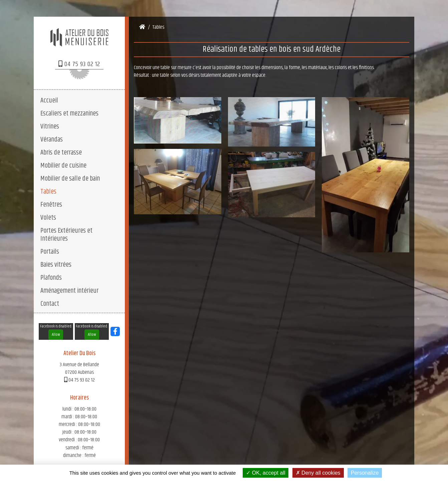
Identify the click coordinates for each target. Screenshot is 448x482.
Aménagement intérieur (69, 291)
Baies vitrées (56, 265)
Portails (50, 252)
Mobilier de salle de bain (70, 179)
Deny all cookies (318, 473)
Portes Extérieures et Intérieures (66, 235)
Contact (50, 304)
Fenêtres (51, 205)
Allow (56, 335)
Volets (48, 218)
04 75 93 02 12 (79, 64)
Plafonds (51, 278)
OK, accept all (266, 473)
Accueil (49, 100)
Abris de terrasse (61, 153)
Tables (48, 192)
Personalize (365, 473)
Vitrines (50, 127)
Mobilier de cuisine (63, 166)
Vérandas (52, 140)
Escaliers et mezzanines (69, 113)
